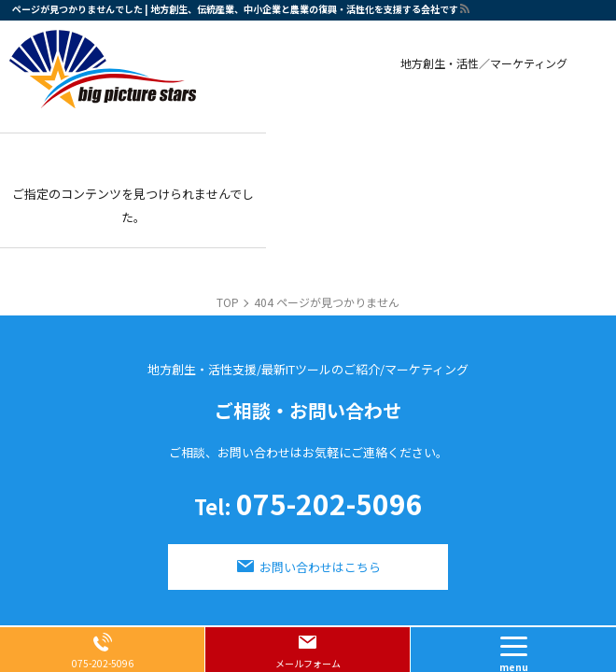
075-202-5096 (308, 506)
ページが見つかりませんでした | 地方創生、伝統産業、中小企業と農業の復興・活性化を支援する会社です (235, 9)
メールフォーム (308, 663)
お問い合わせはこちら (320, 567)
